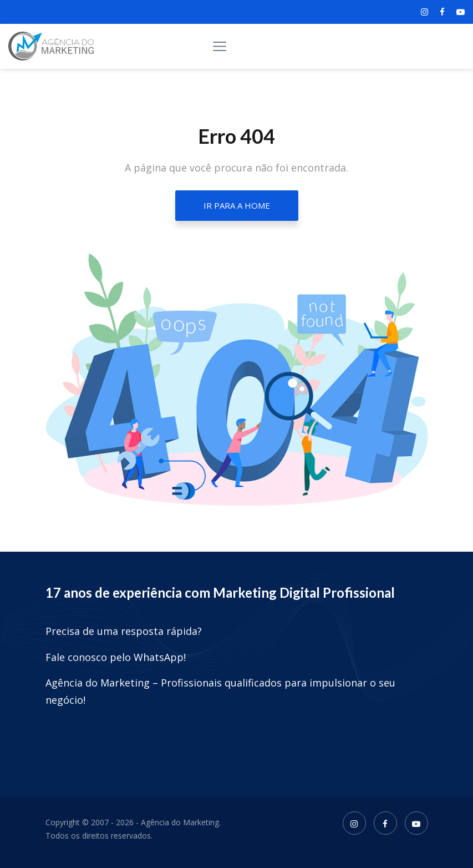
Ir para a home (237, 205)
